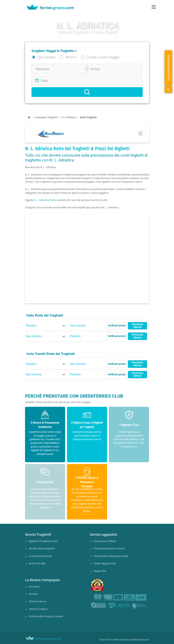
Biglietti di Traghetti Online (43, 541)
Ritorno (71, 57)
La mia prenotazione (40, 556)
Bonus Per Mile (37, 564)
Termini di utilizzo (38, 609)
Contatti (33, 594)
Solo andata (47, 57)
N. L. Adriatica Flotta (45, 200)
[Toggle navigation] (154, 7)
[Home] (29, 117)
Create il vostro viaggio (103, 57)
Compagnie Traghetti (46, 117)
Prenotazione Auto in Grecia (109, 549)
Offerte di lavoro (38, 602)
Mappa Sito (100, 571)
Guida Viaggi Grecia (105, 564)
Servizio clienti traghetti (42, 549)
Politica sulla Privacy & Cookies (46, 616)
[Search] (87, 92)
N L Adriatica (69, 117)
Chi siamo (34, 587)
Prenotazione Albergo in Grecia (111, 556)
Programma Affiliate (105, 541)
